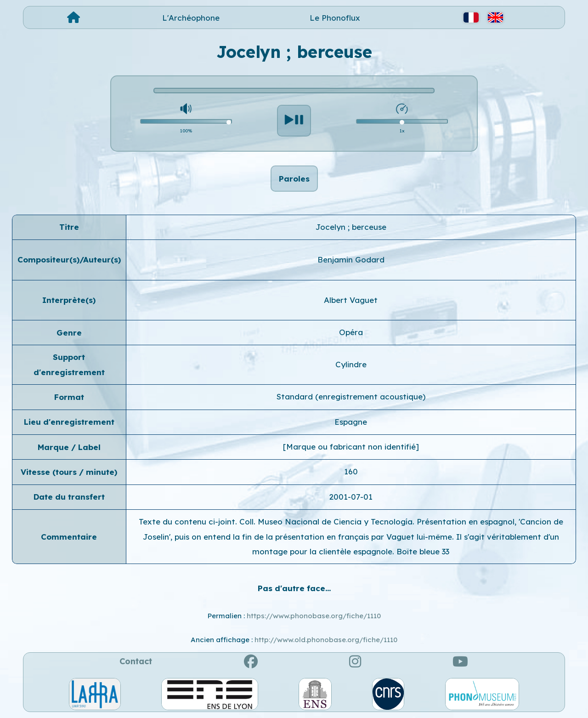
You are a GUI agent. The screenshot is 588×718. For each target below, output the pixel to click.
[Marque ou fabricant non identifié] (351, 447)
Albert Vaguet (351, 300)
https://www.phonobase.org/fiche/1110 (314, 616)
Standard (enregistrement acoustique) (351, 396)
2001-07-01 (351, 497)
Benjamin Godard (351, 259)
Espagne (351, 422)
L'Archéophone (191, 18)
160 (351, 471)
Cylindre (351, 364)
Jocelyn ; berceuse (351, 227)
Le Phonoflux (335, 18)
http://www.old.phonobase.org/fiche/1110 (326, 640)
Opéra (351, 332)
